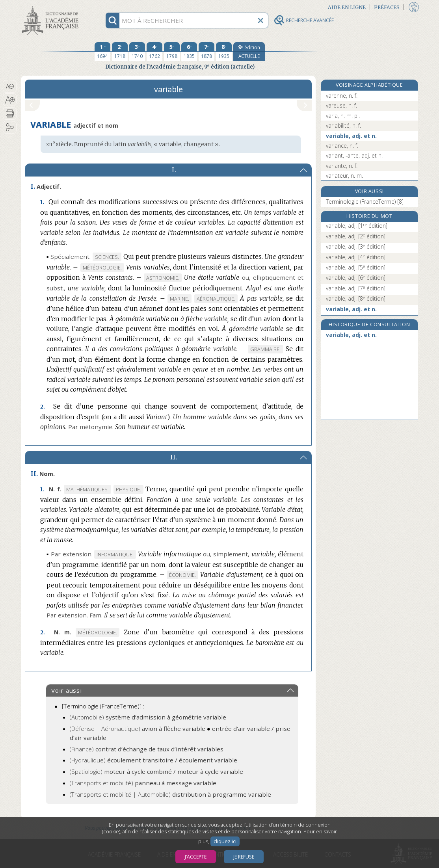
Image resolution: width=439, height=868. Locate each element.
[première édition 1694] (102, 52)
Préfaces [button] (387, 7)
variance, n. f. (342, 146)
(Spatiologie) (156, 771)
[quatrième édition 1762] (154, 52)
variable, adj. (357, 226)
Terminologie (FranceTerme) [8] (365, 202)
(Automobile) (148, 717)
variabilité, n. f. (343, 125)
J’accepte (196, 857)
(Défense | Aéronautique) (138, 729)
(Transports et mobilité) (143, 783)
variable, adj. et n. (351, 136)
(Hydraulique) (153, 760)
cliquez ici (225, 841)
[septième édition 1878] (206, 52)
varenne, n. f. (342, 96)
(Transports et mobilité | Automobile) (170, 794)
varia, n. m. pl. (343, 116)
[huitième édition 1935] (224, 52)
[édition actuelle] (249, 52)
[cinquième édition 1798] (172, 52)
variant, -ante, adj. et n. (354, 155)
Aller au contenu (52, 7)
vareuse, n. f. (341, 105)
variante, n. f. (342, 166)
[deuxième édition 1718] (120, 52)
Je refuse (244, 857)
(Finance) (147, 749)
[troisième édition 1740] (137, 52)
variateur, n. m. (344, 176)
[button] (10, 86)
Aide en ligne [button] (347, 7)
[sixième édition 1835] (189, 52)
